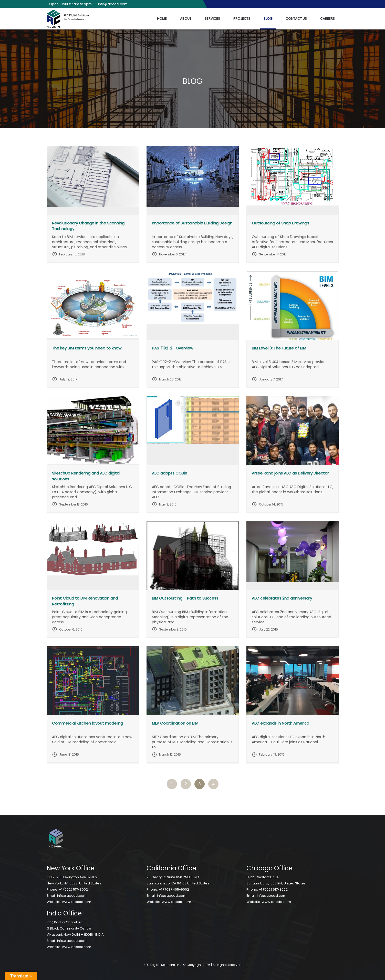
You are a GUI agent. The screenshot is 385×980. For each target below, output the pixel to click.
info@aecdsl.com (112, 4)
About (186, 19)
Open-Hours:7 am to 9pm (69, 4)
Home (162, 19)
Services (212, 19)
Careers (327, 19)
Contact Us (296, 19)
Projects (242, 19)
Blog (268, 19)
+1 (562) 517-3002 (73, 889)
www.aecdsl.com (77, 902)
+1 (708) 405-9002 (174, 889)
